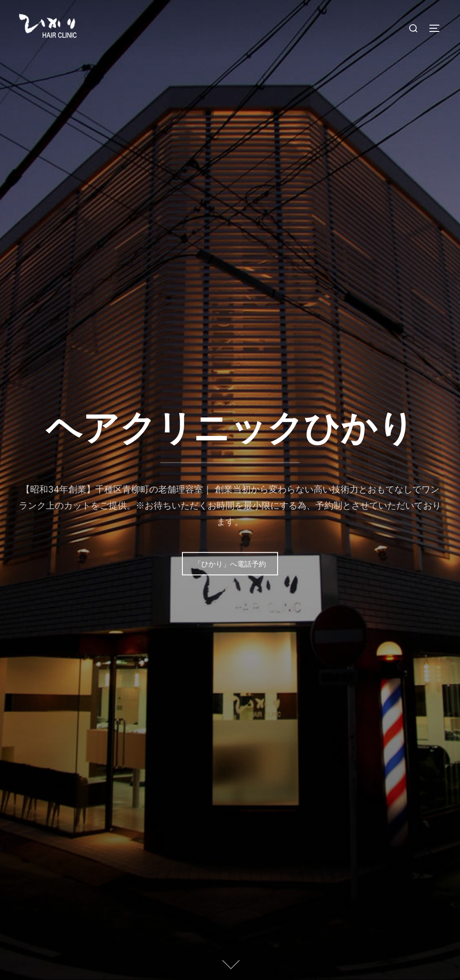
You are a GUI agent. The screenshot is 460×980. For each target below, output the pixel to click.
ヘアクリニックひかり (230, 427)
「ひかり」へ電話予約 (230, 563)
